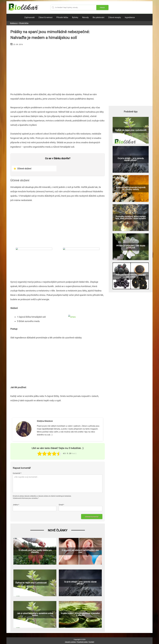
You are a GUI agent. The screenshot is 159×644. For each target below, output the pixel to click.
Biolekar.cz (14, 23)
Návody (85, 17)
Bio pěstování (98, 17)
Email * (61, 505)
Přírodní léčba (62, 17)
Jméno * (16, 505)
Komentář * (17, 473)
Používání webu (82, 642)
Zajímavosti (29, 17)
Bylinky (75, 17)
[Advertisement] (58, 68)
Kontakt (91, 642)
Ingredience (130, 17)
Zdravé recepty (115, 17)
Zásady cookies (70, 642)
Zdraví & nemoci (45, 17)
